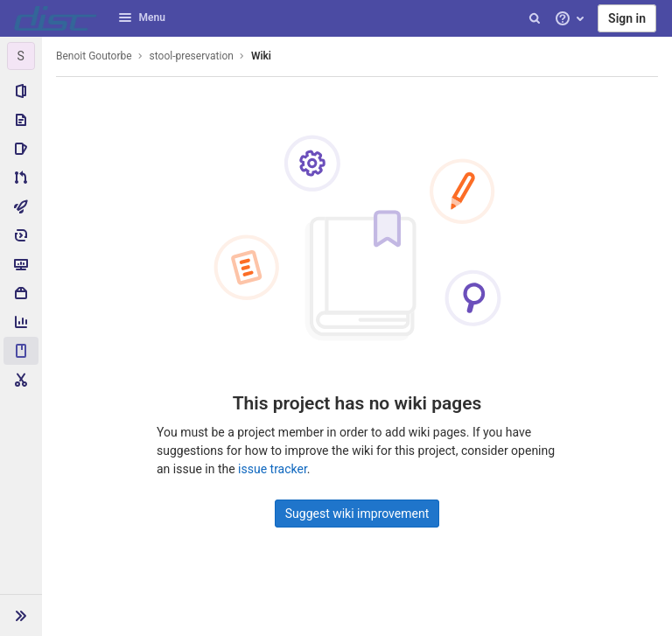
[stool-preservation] (21, 56)
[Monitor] (21, 264)
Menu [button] (142, 17)
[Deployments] (21, 235)
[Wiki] (21, 351)
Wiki (261, 56)
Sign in (627, 18)
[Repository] (21, 120)
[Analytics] (21, 322)
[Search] (535, 18)
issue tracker (273, 469)
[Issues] (21, 149)
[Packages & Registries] (21, 293)
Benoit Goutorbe (94, 56)
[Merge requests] (21, 178)
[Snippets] (21, 380)
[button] (21, 615)
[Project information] (21, 91)
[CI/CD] (21, 206)
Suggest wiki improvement (357, 514)
